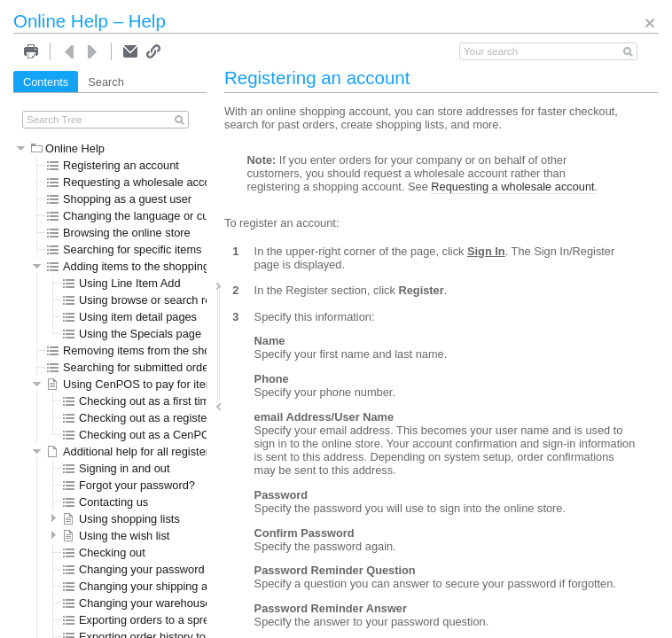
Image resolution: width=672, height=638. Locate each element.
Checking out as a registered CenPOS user (180, 418)
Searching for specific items (124, 249)
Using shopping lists (121, 519)
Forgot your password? (129, 485)
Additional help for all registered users (150, 451)
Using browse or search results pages (166, 300)
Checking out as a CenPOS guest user (168, 435)
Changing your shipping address (152, 586)
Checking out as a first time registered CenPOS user (203, 401)
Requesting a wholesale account (137, 182)
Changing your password (134, 569)
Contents (46, 82)
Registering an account (113, 165)
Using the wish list (116, 536)
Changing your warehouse (137, 603)
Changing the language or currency (144, 216)
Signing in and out (116, 468)
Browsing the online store (119, 233)
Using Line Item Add (122, 283)
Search (106, 82)
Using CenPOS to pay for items (134, 384)
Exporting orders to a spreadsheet (156, 620)
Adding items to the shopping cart (139, 266)
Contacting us (105, 502)
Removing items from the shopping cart (154, 350)
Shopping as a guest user (119, 199)
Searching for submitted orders (133, 367)
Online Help (68, 148)
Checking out (104, 552)
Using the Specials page (132, 334)
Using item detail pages (130, 317)
